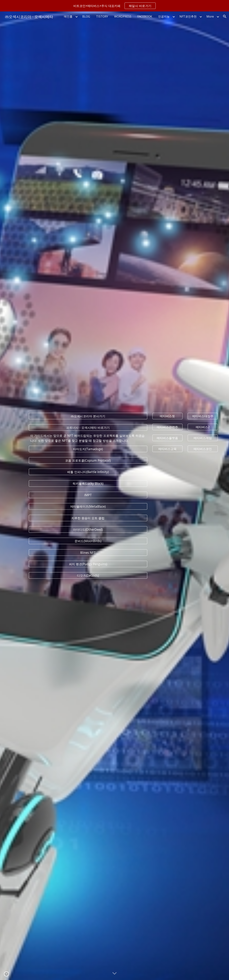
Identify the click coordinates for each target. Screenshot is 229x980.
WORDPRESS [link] (123, 16)
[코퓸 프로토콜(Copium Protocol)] (88, 460)
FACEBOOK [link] (145, 16)
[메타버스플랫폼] (167, 438)
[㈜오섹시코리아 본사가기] (88, 416)
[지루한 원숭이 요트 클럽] (88, 518)
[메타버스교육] (167, 449)
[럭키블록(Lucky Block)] (88, 483)
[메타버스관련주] (167, 427)
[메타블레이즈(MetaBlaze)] (88, 506)
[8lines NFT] (88, 552)
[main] (88, 438)
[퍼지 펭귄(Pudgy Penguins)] (88, 564)
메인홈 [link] (68, 16)
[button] (225, 16)
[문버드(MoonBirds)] (88, 541)
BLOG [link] (86, 16)
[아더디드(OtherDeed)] (88, 530)
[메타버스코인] (203, 449)
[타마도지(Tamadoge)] (88, 449)
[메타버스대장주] (203, 416)
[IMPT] (88, 495)
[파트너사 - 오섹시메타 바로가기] (88, 428)
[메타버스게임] (203, 438)
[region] (114, 6)
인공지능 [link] (164, 16)
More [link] (210, 16)
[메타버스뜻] (167, 416)
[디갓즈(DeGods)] (88, 575)
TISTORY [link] (102, 16)
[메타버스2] (203, 427)
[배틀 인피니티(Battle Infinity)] (88, 472)
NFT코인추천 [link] (188, 16)
